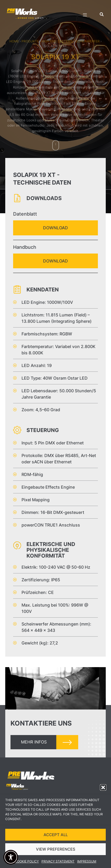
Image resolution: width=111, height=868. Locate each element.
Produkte (30, 41)
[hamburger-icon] (85, 16)
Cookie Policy (27, 866)
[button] (103, 792)
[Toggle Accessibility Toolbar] (11, 857)
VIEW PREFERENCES (56, 854)
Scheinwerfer (88, 41)
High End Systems (57, 41)
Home (14, 41)
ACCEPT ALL (56, 839)
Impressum (87, 866)
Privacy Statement (58, 866)
